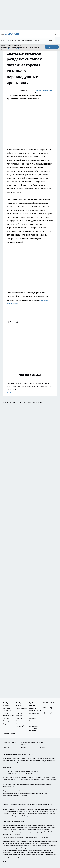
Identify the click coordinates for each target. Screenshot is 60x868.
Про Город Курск (22, 708)
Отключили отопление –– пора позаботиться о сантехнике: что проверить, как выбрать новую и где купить (30, 388)
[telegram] (17, 322)
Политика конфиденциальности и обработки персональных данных (25, 838)
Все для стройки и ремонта (32, 40)
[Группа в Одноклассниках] (51, 708)
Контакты (6, 748)
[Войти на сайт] (56, 34)
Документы (7, 724)
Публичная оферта (9, 734)
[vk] (10, 322)
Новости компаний (9, 742)
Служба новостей (44, 91)
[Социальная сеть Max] (51, 713)
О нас (41, 742)
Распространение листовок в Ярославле (16, 800)
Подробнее (16, 834)
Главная (42, 748)
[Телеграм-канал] (45, 713)
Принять (52, 47)
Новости (24, 748)
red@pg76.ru (29, 774)
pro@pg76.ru (34, 771)
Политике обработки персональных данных (23, 49)
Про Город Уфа (34, 713)
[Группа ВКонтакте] (45, 708)
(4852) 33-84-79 (19, 774)
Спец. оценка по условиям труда (14, 822)
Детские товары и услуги (11, 40)
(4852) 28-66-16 (24, 771)
